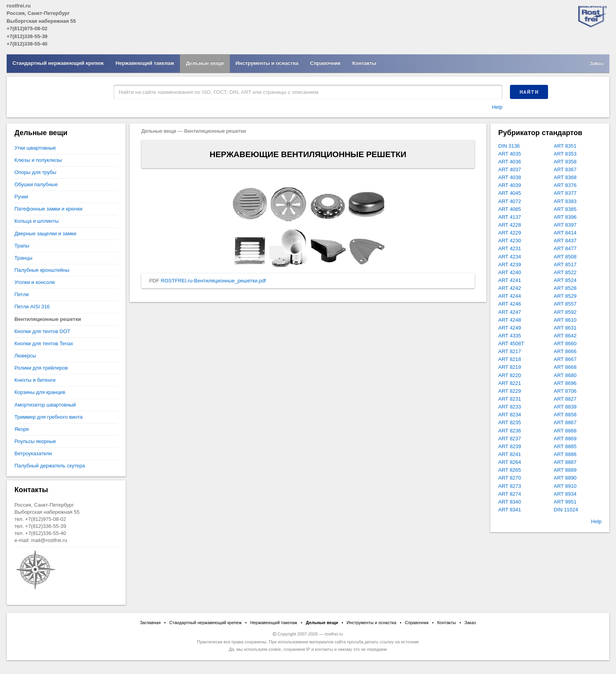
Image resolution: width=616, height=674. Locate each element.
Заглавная (150, 623)
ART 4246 (510, 304)
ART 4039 (510, 185)
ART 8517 (565, 265)
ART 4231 (510, 248)
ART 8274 (510, 494)
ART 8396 (565, 217)
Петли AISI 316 (32, 307)
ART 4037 (510, 169)
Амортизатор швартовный (45, 405)
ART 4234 (510, 257)
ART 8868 (565, 431)
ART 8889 (565, 470)
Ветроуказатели (33, 453)
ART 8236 (510, 431)
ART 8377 (565, 193)
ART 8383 (565, 201)
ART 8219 (510, 367)
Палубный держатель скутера (50, 466)
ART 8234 (510, 415)
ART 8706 (565, 391)
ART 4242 (510, 288)
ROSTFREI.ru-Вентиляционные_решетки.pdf (213, 281)
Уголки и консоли (35, 282)
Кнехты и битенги (35, 380)
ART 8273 (510, 486)
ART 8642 (565, 336)
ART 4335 (510, 336)
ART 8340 (510, 502)
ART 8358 (565, 162)
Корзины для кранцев (40, 392)
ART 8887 (565, 462)
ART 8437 (565, 241)
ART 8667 (565, 359)
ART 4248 (510, 320)
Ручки (21, 197)
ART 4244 (510, 296)
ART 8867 (565, 422)
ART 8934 (565, 494)
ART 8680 (565, 375)
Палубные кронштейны (42, 270)
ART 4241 (510, 280)
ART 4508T (511, 343)
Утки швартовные (35, 148)
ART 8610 (565, 320)
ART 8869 (565, 439)
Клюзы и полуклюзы (38, 160)
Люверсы (25, 356)
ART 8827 (565, 399)
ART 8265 (510, 470)
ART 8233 (510, 407)
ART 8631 (565, 328)
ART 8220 (510, 375)
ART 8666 (565, 351)
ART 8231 (510, 399)
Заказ (597, 63)
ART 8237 (510, 439)
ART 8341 (510, 510)
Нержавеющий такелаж (145, 63)
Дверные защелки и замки (45, 234)
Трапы (22, 246)
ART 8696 (565, 383)
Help (497, 107)
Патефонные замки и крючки (49, 209)
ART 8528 (565, 288)
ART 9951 (565, 502)
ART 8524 (565, 280)
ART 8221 (510, 383)
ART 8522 (565, 272)
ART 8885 (565, 446)
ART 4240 (510, 272)
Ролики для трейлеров (41, 368)
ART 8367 (565, 169)
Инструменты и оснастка (267, 63)
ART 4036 (510, 162)
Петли (22, 294)
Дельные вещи (205, 63)
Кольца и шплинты (37, 221)
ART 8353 (565, 154)
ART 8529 (565, 296)
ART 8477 (565, 248)
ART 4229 (510, 233)
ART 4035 (510, 154)
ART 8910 (565, 486)
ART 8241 (510, 454)
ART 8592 (565, 312)
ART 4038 (510, 177)
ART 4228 (510, 225)
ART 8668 (565, 367)
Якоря (22, 429)
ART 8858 (565, 415)
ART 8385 (565, 209)
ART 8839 (565, 407)
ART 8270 (510, 478)
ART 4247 (510, 312)
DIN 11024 (566, 510)
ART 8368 (565, 177)
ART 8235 (510, 422)
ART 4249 (510, 328)
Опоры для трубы (35, 172)
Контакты (364, 63)
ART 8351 (565, 146)
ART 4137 (510, 217)
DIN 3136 (509, 146)
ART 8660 (565, 343)
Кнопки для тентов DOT (42, 331)
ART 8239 (510, 446)
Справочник (325, 63)
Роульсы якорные (35, 441)
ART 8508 (565, 257)
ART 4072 (510, 201)
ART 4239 (510, 265)
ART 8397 (565, 225)
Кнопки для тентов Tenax (44, 343)
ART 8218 (510, 359)
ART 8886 (565, 454)
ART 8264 (510, 462)
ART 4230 (510, 241)
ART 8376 (565, 185)
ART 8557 (565, 304)
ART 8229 (510, 391)
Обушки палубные (36, 184)
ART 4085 (510, 209)
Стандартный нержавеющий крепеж (58, 63)
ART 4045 (510, 193)
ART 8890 (565, 478)
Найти (529, 92)
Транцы (23, 258)
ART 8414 (565, 233)
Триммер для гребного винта (49, 417)
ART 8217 (510, 351)
